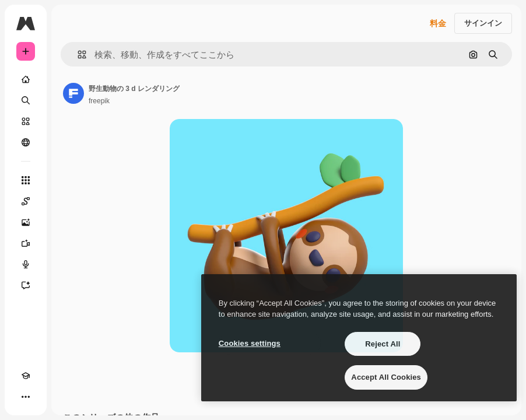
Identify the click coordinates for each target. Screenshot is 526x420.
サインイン (483, 23)
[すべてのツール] (26, 180)
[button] (77, 55)
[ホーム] (26, 79)
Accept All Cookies (386, 377)
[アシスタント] (26, 285)
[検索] (26, 100)
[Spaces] (26, 201)
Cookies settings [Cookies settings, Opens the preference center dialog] (250, 343)
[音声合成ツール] (26, 264)
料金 (438, 23)
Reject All (383, 344)
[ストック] (26, 121)
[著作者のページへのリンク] (73, 93)
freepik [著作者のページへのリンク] (99, 101)
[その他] (26, 397)
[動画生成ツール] (26, 243)
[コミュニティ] (26, 142)
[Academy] (26, 376)
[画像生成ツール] (26, 222)
